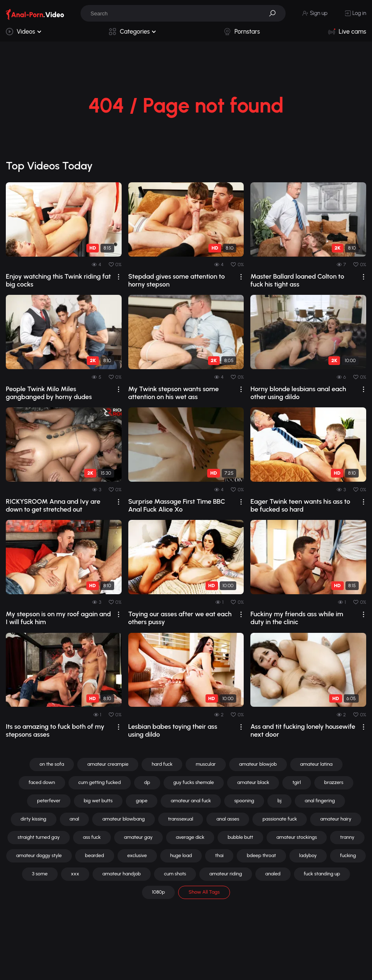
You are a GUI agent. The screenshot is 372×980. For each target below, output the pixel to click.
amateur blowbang (123, 819)
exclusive (137, 855)
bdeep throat (261, 855)
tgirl (296, 782)
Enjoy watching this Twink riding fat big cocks (58, 280)
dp (147, 782)
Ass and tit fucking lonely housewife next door (303, 730)
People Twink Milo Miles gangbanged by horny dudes (49, 393)
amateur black (253, 782)
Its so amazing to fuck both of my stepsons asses (55, 730)
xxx (75, 874)
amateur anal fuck (191, 801)
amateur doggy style (39, 855)
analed (273, 874)
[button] (275, 13)
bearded (95, 855)
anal (75, 819)
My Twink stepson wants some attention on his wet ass (174, 393)
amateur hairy (336, 819)
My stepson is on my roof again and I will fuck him (58, 618)
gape (142, 801)
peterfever (49, 801)
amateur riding (226, 874)
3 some (40, 874)
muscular (206, 764)
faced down (42, 782)
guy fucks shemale (194, 782)
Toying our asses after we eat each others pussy (180, 618)
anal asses (228, 819)
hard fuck (162, 764)
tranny (347, 837)
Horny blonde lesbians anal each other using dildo (298, 393)
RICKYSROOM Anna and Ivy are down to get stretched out (53, 505)
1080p (158, 892)
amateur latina (316, 764)
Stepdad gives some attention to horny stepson (177, 280)
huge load (181, 855)
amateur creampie (108, 764)
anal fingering (320, 801)
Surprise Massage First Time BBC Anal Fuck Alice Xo (177, 505)
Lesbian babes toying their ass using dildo (173, 730)
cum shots (175, 874)
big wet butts (98, 801)
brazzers (334, 782)
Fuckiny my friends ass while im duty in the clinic (297, 618)
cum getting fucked (100, 782)
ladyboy (308, 855)
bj (279, 801)
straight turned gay (39, 837)
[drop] (119, 277)
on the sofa (52, 764)
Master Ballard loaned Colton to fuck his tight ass (297, 280)
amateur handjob (122, 874)
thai (219, 855)
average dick (190, 837)
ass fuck (92, 837)
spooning (244, 801)
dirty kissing (34, 819)
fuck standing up (322, 874)
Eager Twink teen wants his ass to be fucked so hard (300, 505)
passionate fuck (280, 819)
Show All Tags (204, 892)
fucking (348, 855)
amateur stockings (297, 837)
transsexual (181, 819)
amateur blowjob (258, 764)
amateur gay (138, 837)
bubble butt (240, 837)
